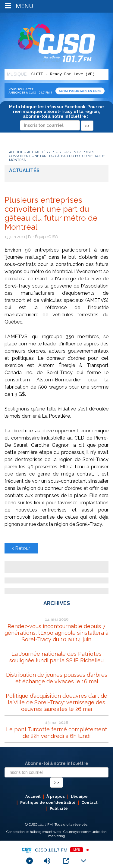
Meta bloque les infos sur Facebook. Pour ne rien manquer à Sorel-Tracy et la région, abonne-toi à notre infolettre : (56, 116)
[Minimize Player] (83, 861)
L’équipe (79, 796)
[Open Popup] (66, 861)
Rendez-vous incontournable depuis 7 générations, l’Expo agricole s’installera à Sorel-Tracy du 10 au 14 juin (56, 633)
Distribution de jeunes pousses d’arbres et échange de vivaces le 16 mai (57, 678)
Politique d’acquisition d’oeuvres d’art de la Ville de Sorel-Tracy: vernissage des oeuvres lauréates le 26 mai (56, 702)
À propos (56, 796)
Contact (89, 802)
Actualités (37, 152)
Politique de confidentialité (48, 802)
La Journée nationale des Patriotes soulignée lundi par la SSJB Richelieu (56, 657)
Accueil (16, 152)
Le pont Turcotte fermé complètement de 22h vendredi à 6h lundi (56, 733)
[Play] (30, 861)
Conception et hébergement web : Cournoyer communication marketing (56, 834)
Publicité (59, 808)
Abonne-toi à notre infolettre (57, 763)
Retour (21, 548)
